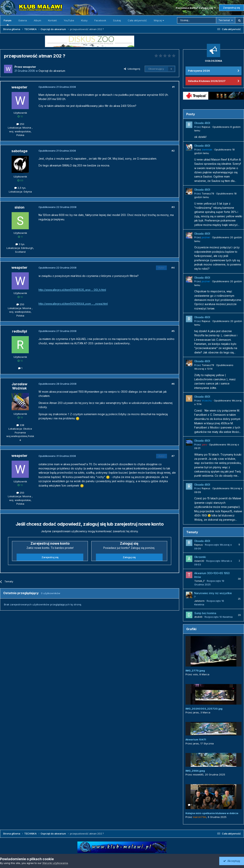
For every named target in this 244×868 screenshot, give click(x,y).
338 (20, 425)
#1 (173, 87)
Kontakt (52, 20)
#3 (173, 207)
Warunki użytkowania (55, 863)
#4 (173, 268)
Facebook (100, 20)
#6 (173, 384)
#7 (173, 456)
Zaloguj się (129, 557)
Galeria (23, 20)
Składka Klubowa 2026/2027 (207, 81)
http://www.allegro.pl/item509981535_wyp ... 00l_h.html (72, 290)
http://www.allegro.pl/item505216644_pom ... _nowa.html (73, 304)
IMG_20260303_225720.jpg (204, 709)
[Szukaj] (197, 20)
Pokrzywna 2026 (199, 71)
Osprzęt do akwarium (52, 71)
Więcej (159, 20)
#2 (173, 151)
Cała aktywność (137, 20)
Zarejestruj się (232, 8)
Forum (8, 22)
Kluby (84, 20)
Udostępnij (132, 69)
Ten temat (224, 20)
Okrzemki (200, 557)
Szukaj (117, 20)
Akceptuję (232, 861)
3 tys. (20, 244)
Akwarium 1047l (196, 739)
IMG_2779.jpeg (195, 671)
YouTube (69, 20)
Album (37, 20)
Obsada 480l (202, 123)
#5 (173, 331)
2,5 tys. (20, 188)
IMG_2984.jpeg (195, 771)
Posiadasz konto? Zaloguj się (196, 8)
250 (20, 124)
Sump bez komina (205, 613)
